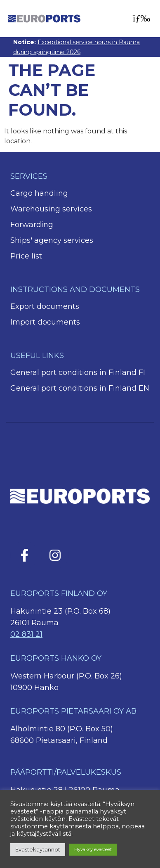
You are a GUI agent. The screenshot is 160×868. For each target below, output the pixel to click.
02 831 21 (26, 634)
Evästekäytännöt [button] (38, 849)
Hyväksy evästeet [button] (93, 849)
